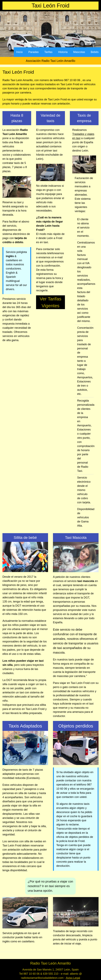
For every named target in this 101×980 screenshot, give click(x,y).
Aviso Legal (73, 978)
